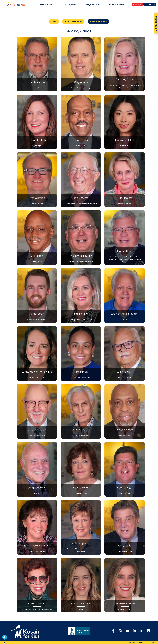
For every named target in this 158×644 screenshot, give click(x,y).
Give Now (137, 4)
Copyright (138, 643)
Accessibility (152, 643)
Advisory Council (98, 21)
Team (54, 21)
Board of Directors (73, 21)
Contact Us (150, 4)
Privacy (144, 643)
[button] (5, 637)
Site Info (131, 643)
